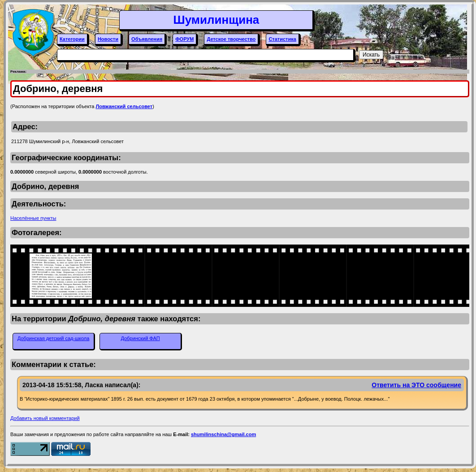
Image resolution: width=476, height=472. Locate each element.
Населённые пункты (33, 218)
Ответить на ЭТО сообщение (416, 385)
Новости (108, 39)
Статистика (282, 39)
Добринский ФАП (140, 338)
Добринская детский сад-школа (54, 338)
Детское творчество (231, 39)
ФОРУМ (184, 39)
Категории (72, 39)
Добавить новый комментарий (45, 418)
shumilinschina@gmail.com (223, 434)
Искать (371, 55)
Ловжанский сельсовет (124, 106)
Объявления (147, 39)
